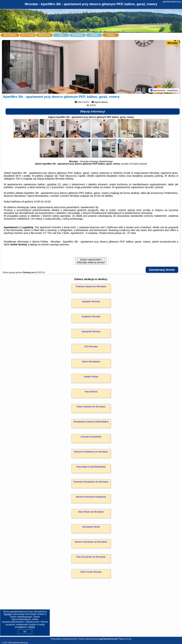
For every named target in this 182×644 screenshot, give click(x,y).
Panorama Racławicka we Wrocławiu (91, 482)
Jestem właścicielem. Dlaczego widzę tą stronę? (91, 261)
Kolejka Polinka (91, 377)
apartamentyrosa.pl (172, 2)
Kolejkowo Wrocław (91, 317)
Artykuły (111, 35)
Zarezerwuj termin (162, 270)
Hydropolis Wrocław (91, 332)
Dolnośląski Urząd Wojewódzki (91, 467)
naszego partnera (59, 244)
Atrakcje (94, 35)
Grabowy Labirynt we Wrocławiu (91, 287)
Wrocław (173, 43)
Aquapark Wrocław (91, 302)
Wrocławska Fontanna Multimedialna (91, 422)
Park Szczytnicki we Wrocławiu (91, 557)
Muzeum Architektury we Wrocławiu (91, 452)
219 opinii (134, 164)
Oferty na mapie (28, 35)
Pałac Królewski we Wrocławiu (91, 407)
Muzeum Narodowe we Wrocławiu (91, 542)
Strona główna (10, 35)
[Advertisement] (91, 611)
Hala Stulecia (91, 392)
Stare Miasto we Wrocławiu (91, 512)
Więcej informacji (93, 112)
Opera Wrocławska (91, 362)
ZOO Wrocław (91, 347)
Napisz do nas (125, 639)
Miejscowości (44, 35)
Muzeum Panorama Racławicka (91, 497)
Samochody (78, 35)
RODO (32, 627)
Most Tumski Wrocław (91, 572)
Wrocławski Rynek (91, 527)
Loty (61, 35)
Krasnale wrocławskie (91, 437)
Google (8, 614)
